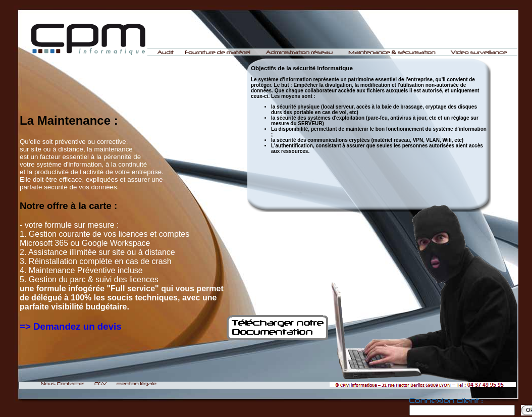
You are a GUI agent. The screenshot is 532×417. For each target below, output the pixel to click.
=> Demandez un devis (71, 326)
